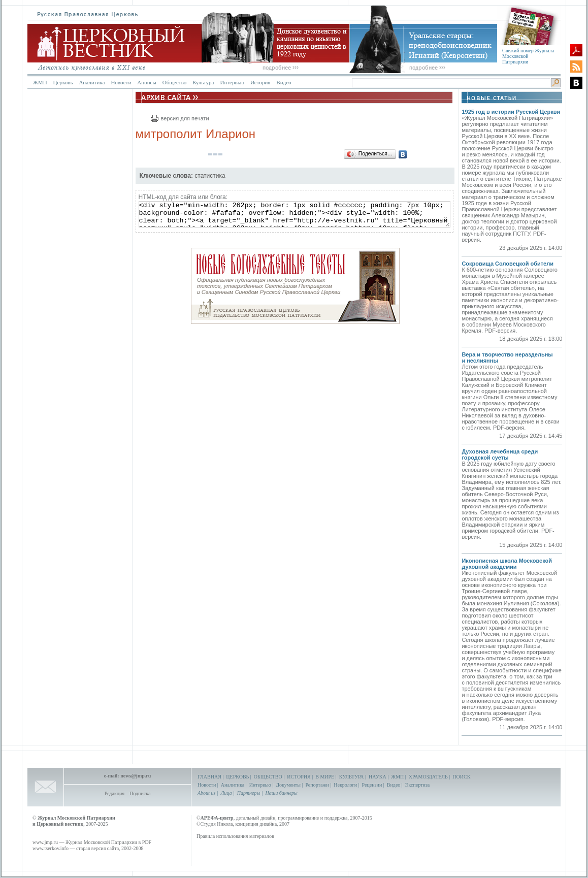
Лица (226, 793)
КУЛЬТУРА (352, 777)
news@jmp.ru (136, 776)
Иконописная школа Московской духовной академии (507, 564)
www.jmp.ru (45, 842)
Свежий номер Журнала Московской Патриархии (528, 56)
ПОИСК (461, 777)
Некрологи (345, 785)
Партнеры (249, 793)
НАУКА (378, 777)
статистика (210, 176)
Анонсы (147, 82)
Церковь (63, 82)
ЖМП (40, 82)
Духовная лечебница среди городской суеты (500, 454)
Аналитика (92, 82)
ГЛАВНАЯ (209, 777)
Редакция (115, 793)
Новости (121, 82)
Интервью (232, 82)
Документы (288, 785)
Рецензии (372, 785)
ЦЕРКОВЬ (237, 777)
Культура (203, 82)
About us (206, 793)
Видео (284, 82)
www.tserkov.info (51, 848)
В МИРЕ (325, 777)
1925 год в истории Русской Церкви (511, 112)
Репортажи (317, 785)
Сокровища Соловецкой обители (508, 264)
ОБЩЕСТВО (268, 777)
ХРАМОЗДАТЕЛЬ (428, 777)
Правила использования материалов (235, 836)
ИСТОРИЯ (299, 777)
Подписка (140, 793)
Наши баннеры (281, 793)
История (260, 82)
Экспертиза (417, 785)
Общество (174, 82)
